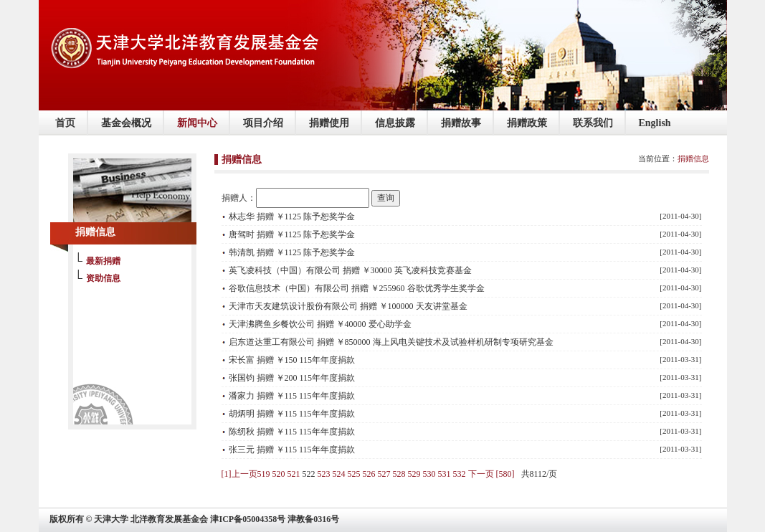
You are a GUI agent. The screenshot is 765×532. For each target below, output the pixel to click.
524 (339, 474)
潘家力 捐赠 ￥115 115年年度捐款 (292, 396)
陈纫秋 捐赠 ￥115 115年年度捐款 (292, 432)
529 (414, 474)
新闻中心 (197, 123)
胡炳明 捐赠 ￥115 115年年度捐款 (292, 414)
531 (445, 474)
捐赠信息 (693, 158)
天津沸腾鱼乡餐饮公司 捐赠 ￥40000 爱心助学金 (320, 324)
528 (399, 474)
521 (294, 474)
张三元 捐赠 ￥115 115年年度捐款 (292, 450)
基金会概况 (126, 123)
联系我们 (593, 123)
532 (460, 474)
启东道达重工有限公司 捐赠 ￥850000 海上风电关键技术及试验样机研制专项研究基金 (391, 342)
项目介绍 (263, 123)
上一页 (244, 474)
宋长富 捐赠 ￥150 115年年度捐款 (292, 360)
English (655, 123)
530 (429, 474)
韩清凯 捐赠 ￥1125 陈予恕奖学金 (292, 252)
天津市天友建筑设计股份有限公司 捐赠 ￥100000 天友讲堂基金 (348, 306)
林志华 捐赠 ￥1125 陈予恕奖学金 (292, 217)
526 (369, 474)
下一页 (481, 474)
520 (279, 474)
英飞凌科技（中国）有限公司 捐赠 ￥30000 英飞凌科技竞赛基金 (350, 270)
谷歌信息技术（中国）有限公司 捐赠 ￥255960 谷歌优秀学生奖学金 (357, 288)
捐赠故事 (461, 123)
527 (384, 474)
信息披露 (395, 123)
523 (324, 474)
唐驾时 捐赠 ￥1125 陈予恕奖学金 (292, 234)
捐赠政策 (527, 123)
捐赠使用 (329, 123)
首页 (65, 123)
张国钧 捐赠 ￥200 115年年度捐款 (292, 378)
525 (354, 474)
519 (264, 474)
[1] (227, 474)
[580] (505, 474)
